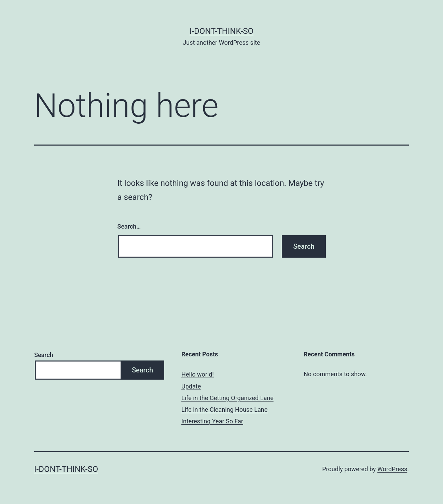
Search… (129, 226)
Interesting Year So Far (212, 421)
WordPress (392, 469)
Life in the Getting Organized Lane (227, 398)
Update (191, 386)
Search (44, 355)
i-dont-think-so (221, 31)
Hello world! (198, 374)
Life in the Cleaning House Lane (224, 410)
